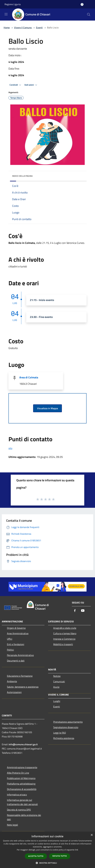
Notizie (57, 676)
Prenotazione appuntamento (68, 722)
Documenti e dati (16, 661)
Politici (10, 650)
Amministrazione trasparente (22, 767)
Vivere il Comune (23, 28)
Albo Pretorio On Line (18, 773)
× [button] (92, 835)
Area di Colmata (29, 377)
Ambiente (12, 681)
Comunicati (59, 681)
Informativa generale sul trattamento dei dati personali (22, 802)
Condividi (16, 85)
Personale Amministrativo (20, 655)
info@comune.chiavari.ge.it (23, 744)
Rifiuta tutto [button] (60, 856)
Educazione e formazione (20, 676)
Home (7, 28)
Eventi (39, 28)
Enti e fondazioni (16, 644)
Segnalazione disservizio (66, 727)
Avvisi (56, 687)
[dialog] (47, 850)
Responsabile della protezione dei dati (24, 817)
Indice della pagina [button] (22, 176)
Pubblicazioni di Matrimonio (21, 778)
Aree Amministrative (18, 633)
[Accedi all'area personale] (82, 4)
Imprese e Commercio (64, 639)
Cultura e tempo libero (65, 633)
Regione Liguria (13, 4)
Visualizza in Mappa (47, 408)
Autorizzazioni (14, 692)
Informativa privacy (17, 795)
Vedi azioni (31, 85)
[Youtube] (83, 611)
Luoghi (57, 701)
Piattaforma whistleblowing (21, 784)
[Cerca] (89, 15)
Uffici (10, 639)
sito (10, 448)
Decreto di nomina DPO (19, 810)
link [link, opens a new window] (77, 850)
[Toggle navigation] (6, 14)
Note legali (12, 825)
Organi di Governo (16, 628)
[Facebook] (75, 611)
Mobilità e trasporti (63, 644)
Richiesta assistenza (64, 738)
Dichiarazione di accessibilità (22, 789)
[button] (47, 863)
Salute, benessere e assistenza (23, 687)
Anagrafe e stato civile (65, 628)
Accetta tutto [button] (36, 856)
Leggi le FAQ (60, 733)
